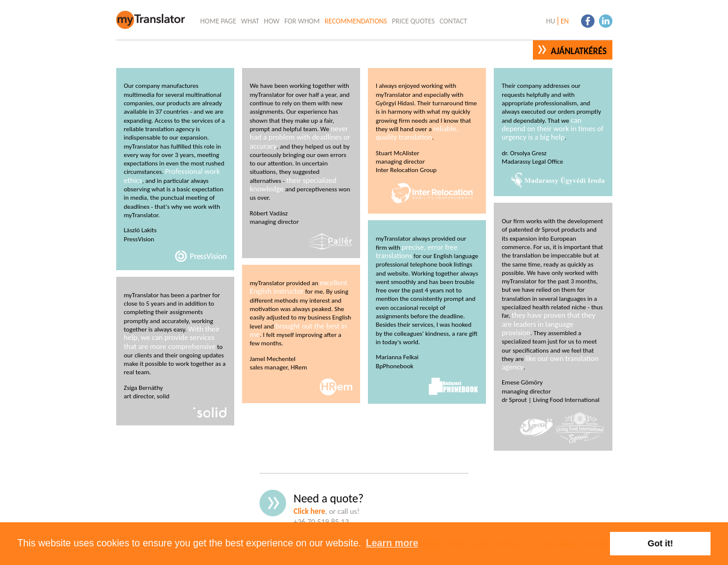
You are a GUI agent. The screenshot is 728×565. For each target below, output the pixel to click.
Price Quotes (413, 21)
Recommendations (356, 21)
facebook (588, 21)
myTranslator (151, 20)
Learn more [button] (392, 543)
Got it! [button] (661, 543)
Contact (453, 21)
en (565, 21)
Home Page (219, 21)
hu (551, 21)
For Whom (302, 21)
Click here (310, 511)
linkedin (605, 21)
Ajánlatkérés (579, 51)
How (272, 21)
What (250, 21)
